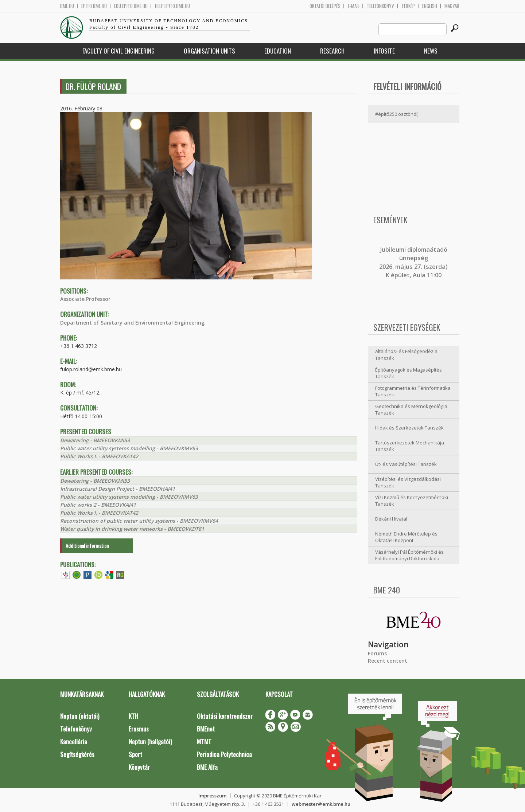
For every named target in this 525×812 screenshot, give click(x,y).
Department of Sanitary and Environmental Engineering (132, 323)
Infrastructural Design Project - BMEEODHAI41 (118, 489)
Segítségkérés (77, 754)
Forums (377, 653)
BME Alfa (207, 767)
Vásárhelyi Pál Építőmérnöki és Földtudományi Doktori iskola (409, 555)
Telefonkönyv (380, 6)
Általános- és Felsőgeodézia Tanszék (406, 355)
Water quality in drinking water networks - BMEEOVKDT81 (132, 529)
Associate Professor (85, 299)
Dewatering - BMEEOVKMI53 (95, 440)
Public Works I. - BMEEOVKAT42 (99, 456)
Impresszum (212, 796)
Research (332, 51)
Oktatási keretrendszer (225, 716)
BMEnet (206, 729)
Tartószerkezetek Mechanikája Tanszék (410, 446)
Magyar (452, 6)
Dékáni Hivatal (391, 519)
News (431, 51)
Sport (135, 754)
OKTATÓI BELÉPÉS (325, 6)
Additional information (87, 546)
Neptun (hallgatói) (150, 742)
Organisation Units (209, 51)
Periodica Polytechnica (224, 754)
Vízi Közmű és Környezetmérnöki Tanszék (412, 501)
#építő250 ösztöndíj (397, 114)
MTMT (204, 742)
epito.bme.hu (94, 6)
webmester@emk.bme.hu (321, 804)
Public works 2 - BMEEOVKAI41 (98, 505)
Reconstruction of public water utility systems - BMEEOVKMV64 (139, 521)
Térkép (408, 6)
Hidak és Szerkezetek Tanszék (409, 428)
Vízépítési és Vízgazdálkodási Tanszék (408, 483)
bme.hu (67, 6)
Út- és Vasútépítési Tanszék (406, 464)
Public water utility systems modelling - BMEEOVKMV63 (129, 448)
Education (278, 51)
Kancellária (74, 742)
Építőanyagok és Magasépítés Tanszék (409, 373)
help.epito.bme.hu (172, 6)
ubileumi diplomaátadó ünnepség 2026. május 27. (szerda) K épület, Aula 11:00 (413, 262)
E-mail (354, 6)
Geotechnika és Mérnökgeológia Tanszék (411, 410)
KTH (133, 716)
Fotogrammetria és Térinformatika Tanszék (413, 391)
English (430, 6)
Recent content (388, 661)
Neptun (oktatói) (80, 716)
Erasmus (139, 729)
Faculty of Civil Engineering (118, 51)
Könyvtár (139, 767)
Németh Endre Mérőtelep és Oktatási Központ (406, 537)
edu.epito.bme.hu (131, 6)
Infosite (384, 51)
